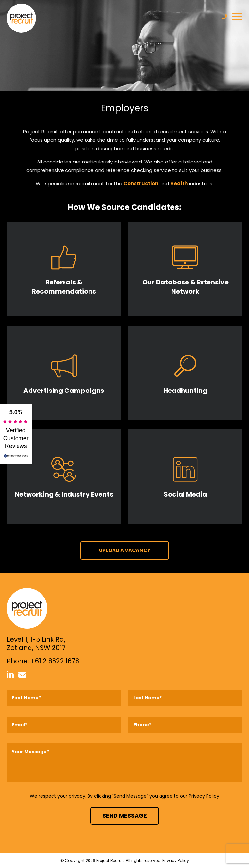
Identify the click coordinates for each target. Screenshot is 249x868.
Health (179, 183)
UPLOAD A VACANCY (125, 550)
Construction (141, 183)
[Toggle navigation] (237, 17)
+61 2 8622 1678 (55, 661)
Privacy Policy (204, 796)
